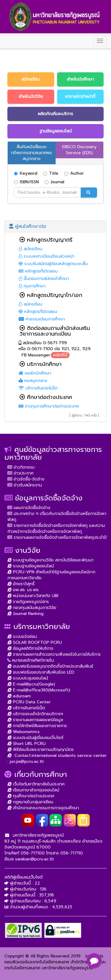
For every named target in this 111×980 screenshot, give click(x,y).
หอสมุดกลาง (33, 381)
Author (74, 173)
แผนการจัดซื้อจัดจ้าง (29, 508)
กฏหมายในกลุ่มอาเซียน (30, 802)
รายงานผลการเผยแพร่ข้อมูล (35, 720)
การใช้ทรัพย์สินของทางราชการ (37, 726)
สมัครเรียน (30, 249)
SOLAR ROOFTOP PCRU (35, 642)
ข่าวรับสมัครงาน (25, 485)
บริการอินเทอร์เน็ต (38, 388)
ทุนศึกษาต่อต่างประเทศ (31, 796)
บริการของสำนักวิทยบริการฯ (35, 714)
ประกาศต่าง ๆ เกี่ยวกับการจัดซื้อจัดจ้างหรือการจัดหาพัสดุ (57, 517)
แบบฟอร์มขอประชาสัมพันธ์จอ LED (41, 672)
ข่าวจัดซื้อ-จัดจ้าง (26, 479)
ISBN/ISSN (26, 182)
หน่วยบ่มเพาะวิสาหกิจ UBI (33, 596)
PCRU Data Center (29, 702)
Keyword (26, 173)
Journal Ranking (25, 614)
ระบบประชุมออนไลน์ (28, 678)
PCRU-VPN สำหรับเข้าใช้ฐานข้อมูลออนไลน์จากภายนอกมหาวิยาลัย (51, 575)
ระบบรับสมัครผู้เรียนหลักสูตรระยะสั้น (53, 264)
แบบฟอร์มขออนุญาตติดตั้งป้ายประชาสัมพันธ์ (50, 666)
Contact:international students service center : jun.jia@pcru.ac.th (57, 759)
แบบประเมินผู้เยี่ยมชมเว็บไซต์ (35, 738)
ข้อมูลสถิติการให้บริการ (30, 648)
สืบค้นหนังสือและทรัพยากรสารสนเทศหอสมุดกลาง (32, 153)
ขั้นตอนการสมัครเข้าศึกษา (44, 279)
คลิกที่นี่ (60, 355)
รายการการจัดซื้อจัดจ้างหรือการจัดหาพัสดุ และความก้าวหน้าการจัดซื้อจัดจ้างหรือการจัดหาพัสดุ (56, 529)
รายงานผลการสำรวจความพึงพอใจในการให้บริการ (54, 654)
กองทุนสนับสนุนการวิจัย (32, 608)
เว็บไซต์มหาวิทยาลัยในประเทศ (36, 784)
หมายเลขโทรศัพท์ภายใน (31, 660)
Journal (54, 182)
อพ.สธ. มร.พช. (23, 590)
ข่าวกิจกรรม (21, 467)
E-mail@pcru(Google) (31, 684)
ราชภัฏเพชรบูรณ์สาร (28, 602)
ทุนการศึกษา (32, 286)
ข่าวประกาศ (20, 473)
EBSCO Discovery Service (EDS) (79, 150)
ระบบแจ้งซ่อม (22, 637)
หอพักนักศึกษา (35, 373)
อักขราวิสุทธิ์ (21, 584)
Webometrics (24, 732)
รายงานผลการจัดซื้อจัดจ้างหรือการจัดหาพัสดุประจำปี (57, 537)
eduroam (19, 696)
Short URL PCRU (26, 744)
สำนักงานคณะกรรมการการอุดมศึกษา (43, 808)
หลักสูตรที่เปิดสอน (38, 271)
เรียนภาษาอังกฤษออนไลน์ (33, 790)
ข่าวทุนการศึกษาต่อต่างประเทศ (49, 406)
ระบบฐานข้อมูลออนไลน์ (31, 566)
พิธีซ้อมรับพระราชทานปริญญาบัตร (41, 750)
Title (51, 173)
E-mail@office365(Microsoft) (39, 690)
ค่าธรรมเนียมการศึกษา (42, 319)
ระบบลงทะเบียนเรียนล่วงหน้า (46, 256)
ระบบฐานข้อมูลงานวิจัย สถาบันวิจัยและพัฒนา (50, 560)
